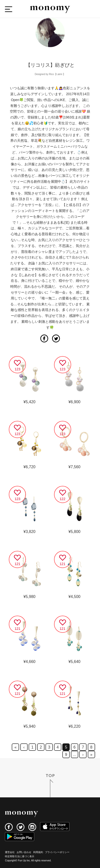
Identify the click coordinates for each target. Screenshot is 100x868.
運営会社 (10, 852)
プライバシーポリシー (57, 852)
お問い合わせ (24, 852)
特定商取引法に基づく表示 (20, 856)
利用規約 (38, 852)
